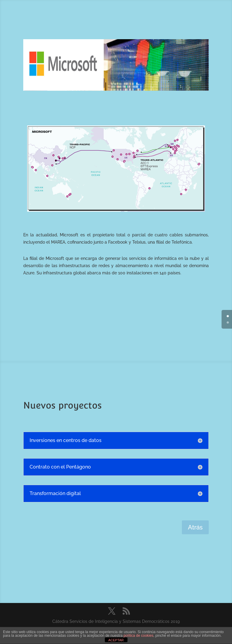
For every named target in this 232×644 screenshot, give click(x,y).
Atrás (195, 527)
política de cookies (139, 636)
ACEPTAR (116, 640)
